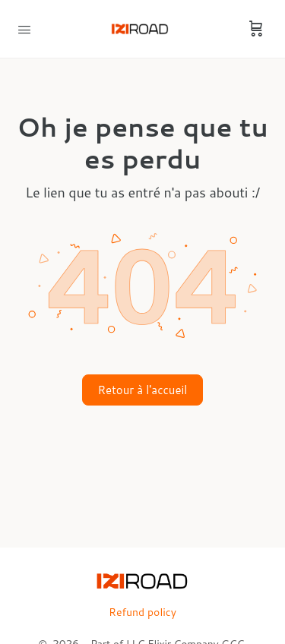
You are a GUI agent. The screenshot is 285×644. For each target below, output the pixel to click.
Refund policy (142, 612)
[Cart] (256, 29)
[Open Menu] (24, 28)
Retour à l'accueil (143, 390)
